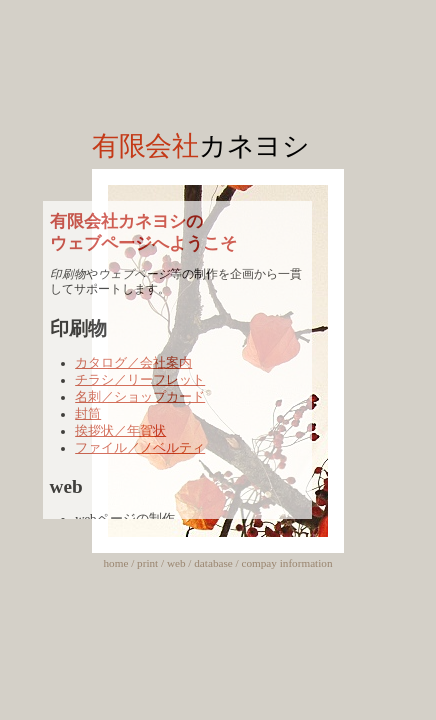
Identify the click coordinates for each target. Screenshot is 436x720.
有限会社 (201, 146)
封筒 (88, 414)
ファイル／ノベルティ (140, 448)
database (213, 563)
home (116, 563)
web (176, 563)
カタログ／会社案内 (133, 363)
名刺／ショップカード (140, 397)
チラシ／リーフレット (140, 380)
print (147, 563)
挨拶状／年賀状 (120, 431)
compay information (286, 563)
